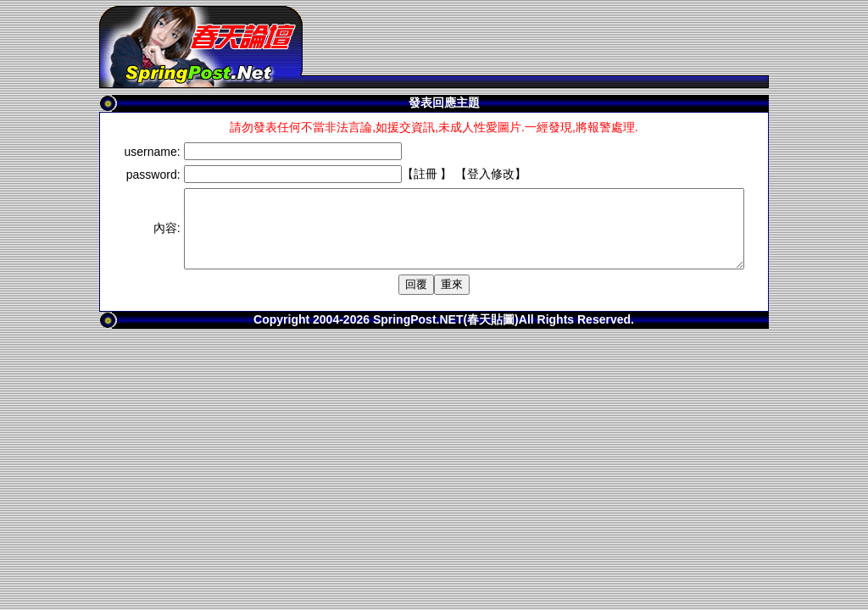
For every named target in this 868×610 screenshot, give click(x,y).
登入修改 (457, 174)
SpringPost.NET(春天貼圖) (446, 335)
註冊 (392, 174)
